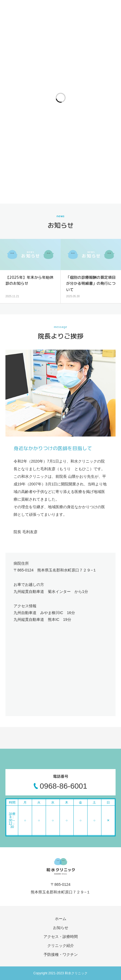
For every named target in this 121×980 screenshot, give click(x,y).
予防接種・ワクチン (61, 954)
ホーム (61, 919)
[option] (30, 271)
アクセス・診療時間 (61, 937)
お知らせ (61, 928)
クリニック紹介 (61, 946)
